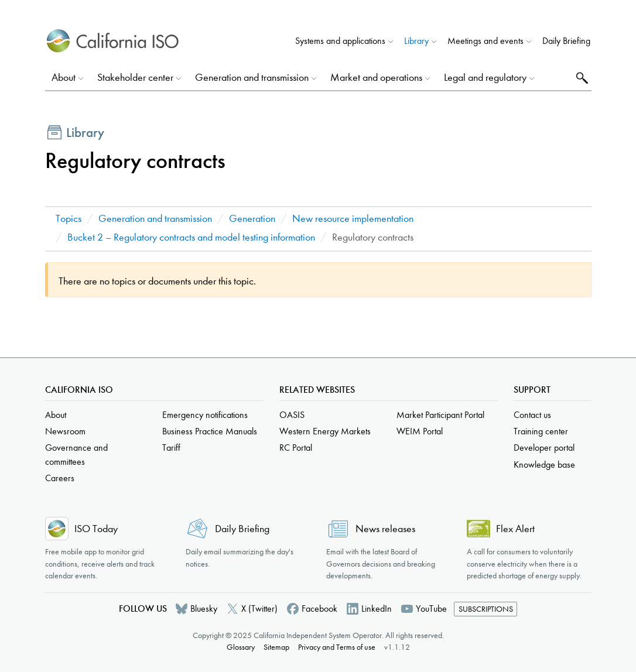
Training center (541, 431)
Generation (252, 219)
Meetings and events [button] (485, 41)
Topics (69, 219)
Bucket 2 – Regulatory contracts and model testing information (191, 237)
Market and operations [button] (376, 78)
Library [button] (416, 41)
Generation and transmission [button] (252, 78)
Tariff (171, 448)
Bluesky (204, 608)
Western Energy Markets (325, 431)
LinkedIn (377, 608)
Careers (60, 478)
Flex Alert (515, 529)
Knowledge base (544, 464)
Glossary (241, 647)
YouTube (431, 608)
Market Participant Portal (440, 415)
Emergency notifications (205, 415)
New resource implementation (353, 219)
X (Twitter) (259, 608)
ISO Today (96, 529)
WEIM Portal (420, 431)
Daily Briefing (566, 41)
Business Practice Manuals (210, 431)
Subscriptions (486, 609)
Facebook (319, 608)
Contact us (532, 415)
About (56, 415)
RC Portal (296, 448)
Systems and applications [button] (340, 41)
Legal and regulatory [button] (485, 78)
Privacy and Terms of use (337, 647)
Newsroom (65, 431)
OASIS (292, 415)
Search (581, 78)
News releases (385, 529)
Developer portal (544, 448)
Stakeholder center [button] (135, 78)
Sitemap (276, 647)
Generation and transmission (155, 219)
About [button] (64, 78)
